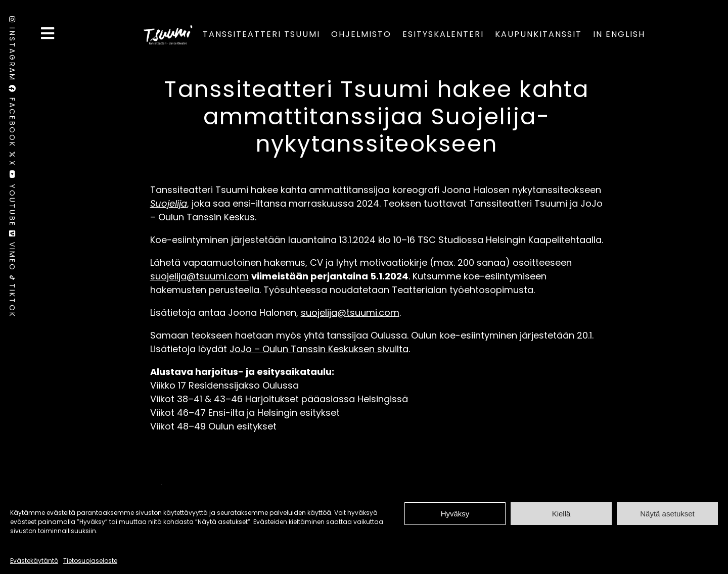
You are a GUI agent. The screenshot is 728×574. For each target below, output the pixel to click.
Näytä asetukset (667, 514)
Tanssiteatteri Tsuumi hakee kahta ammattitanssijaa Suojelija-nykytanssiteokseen (376, 116)
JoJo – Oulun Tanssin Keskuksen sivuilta (319, 349)
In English (619, 34)
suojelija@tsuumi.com (199, 276)
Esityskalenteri (443, 34)
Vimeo (12, 253)
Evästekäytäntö (34, 561)
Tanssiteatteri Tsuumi (261, 34)
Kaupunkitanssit (538, 34)
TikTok (12, 297)
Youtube (12, 200)
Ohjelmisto (361, 34)
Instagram (12, 51)
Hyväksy (455, 514)
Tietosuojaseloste (90, 561)
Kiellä (561, 514)
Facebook (12, 118)
